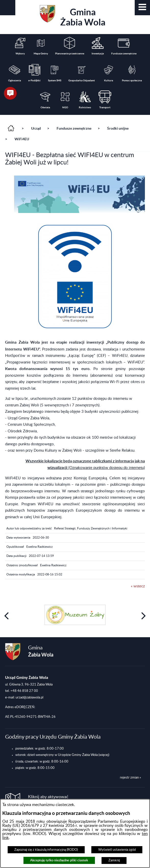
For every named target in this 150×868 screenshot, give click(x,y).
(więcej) (104, 754)
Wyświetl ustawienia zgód (117, 850)
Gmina (73, 16)
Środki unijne (118, 128)
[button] (142, 8)
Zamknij (114, 860)
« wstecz (138, 586)
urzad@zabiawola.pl (29, 696)
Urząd (36, 128)
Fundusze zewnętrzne (74, 128)
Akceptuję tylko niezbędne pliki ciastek (59, 860)
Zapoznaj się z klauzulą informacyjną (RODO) (46, 850)
